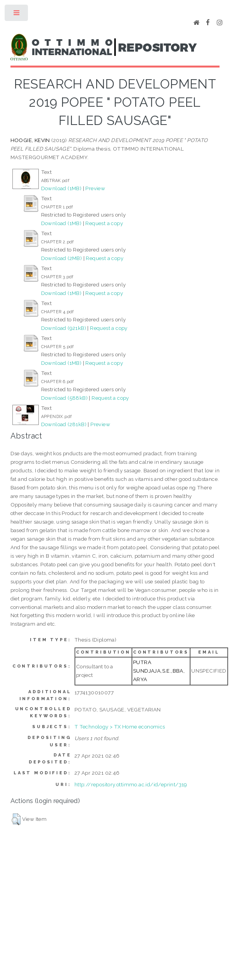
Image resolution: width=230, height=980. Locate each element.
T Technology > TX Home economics (120, 727)
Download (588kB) (64, 398)
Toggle (17, 15)
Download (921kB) (64, 328)
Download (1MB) (61, 188)
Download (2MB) (62, 258)
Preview (95, 188)
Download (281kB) (64, 424)
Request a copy (104, 223)
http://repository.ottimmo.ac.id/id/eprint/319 (131, 784)
